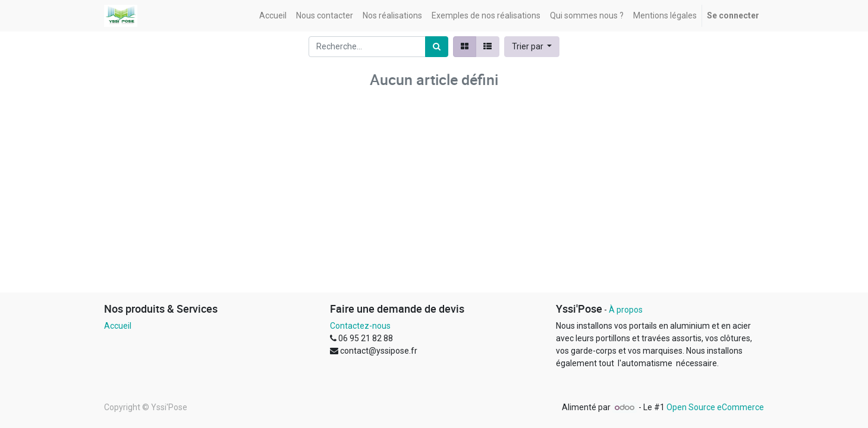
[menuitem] (273, 16)
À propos (626, 310)
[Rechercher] (437, 47)
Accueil (118, 326)
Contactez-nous (360, 326)
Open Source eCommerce (715, 407)
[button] (532, 47)
